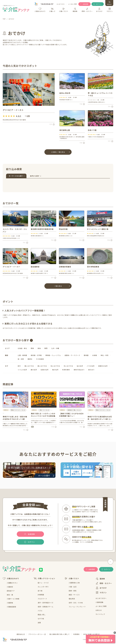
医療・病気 (73, 591)
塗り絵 (40, 591)
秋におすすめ (55, 366)
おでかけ (101, 588)
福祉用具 (72, 599)
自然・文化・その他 (76, 603)
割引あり (91, 370)
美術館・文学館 (36, 355)
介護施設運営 (11, 607)
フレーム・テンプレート (77, 607)
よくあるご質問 (73, 4)
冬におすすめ (68, 366)
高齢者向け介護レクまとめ (74, 410)
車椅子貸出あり (79, 370)
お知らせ (99, 610)
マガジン (101, 592)
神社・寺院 (104, 355)
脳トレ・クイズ (43, 583)
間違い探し (42, 615)
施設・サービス (74, 595)
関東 (32, 348)
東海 (39, 348)
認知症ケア (11, 591)
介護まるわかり (11, 578)
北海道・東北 (22, 348)
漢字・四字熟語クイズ (46, 603)
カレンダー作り (43, 587)
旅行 (19, 366)
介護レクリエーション (44, 578)
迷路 (39, 623)
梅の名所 (55, 370)
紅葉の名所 (45, 370)
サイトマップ (100, 614)
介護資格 (10, 603)
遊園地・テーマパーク (72, 355)
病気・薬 (10, 595)
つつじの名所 (22, 370)
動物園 (86, 355)
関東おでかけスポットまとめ (18, 410)
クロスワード (42, 599)
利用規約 (76, 634)
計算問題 (41, 595)
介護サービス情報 (13, 599)
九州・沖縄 (55, 348)
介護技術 (10, 587)
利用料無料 (66, 370)
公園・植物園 (22, 355)
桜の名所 (80, 366)
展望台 (30, 359)
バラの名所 (91, 366)
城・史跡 (21, 359)
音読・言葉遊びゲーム (46, 607)
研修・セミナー (104, 583)
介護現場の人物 (74, 583)
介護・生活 (73, 587)
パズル (40, 611)
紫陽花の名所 (103, 366)
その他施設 (40, 359)
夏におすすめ (42, 366)
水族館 (95, 355)
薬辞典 (100, 579)
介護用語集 (100, 602)
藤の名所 (34, 370)
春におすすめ (29, 366)
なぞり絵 (41, 619)
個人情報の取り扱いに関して (59, 634)
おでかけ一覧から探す (16, 340)
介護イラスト (72, 578)
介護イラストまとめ (44, 410)
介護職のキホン (12, 583)
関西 (46, 348)
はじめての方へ (61, 4)
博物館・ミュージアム (53, 355)
